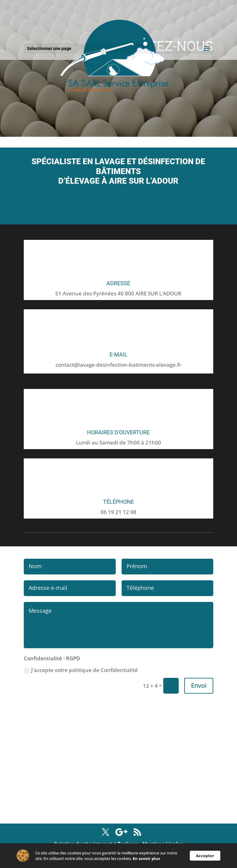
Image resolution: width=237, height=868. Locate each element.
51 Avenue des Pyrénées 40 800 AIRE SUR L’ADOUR (118, 293)
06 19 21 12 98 (118, 512)
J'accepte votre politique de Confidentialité (81, 670)
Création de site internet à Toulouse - (98, 844)
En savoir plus (148, 859)
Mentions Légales (163, 844)
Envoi (199, 685)
